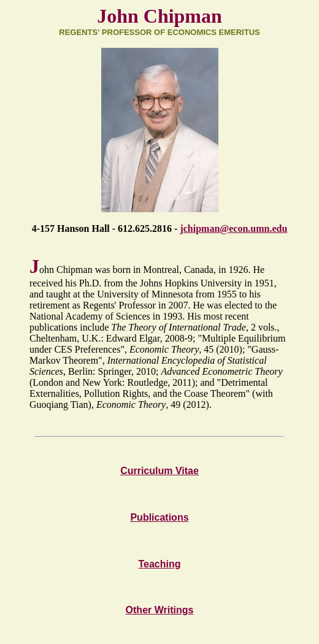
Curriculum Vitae (159, 471)
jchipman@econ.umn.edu (233, 228)
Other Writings (160, 610)
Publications (159, 517)
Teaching (159, 564)
